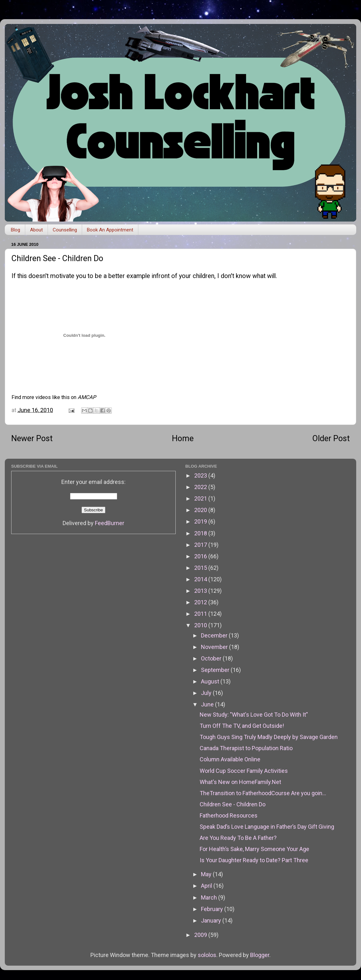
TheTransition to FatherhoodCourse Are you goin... (263, 793)
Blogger (260, 955)
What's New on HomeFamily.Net (240, 782)
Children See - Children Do (233, 804)
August (211, 681)
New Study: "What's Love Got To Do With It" (254, 715)
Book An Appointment (110, 230)
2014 (201, 579)
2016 (201, 556)
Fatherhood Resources (229, 815)
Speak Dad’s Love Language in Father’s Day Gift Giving (267, 827)
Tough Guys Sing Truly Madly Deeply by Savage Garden (269, 737)
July (207, 693)
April (207, 886)
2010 (201, 625)
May (207, 874)
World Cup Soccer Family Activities (244, 771)
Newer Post (32, 438)
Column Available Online (230, 759)
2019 (201, 521)
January (212, 920)
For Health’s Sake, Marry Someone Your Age (254, 849)
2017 (201, 545)
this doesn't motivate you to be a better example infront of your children (116, 276)
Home (183, 438)
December (215, 635)
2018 (201, 533)
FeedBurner (110, 523)
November (215, 647)
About (36, 230)
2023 (201, 475)
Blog (15, 230)
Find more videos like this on (54, 397)
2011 (201, 614)
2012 (201, 602)
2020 (201, 510)
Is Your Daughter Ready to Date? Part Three (254, 860)
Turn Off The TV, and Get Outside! (242, 726)
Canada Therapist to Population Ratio (246, 748)
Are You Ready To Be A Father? (238, 838)
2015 (201, 568)
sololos (207, 955)
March (210, 897)
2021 (201, 498)
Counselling (65, 230)
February (213, 909)
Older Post (331, 438)
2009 (201, 935)
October (212, 658)
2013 (201, 591)
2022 (201, 487)
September (216, 670)
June (208, 704)
